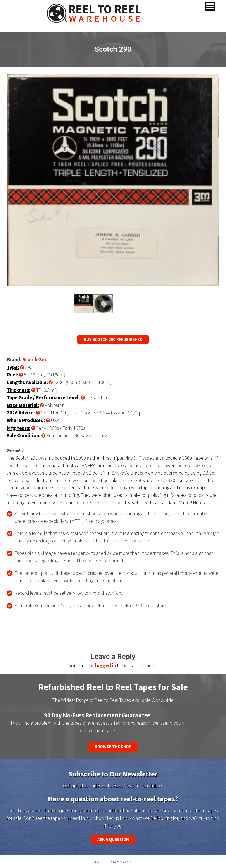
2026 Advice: (21, 413)
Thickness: (19, 390)
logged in (106, 665)
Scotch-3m (34, 359)
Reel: (12, 375)
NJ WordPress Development (113, 862)
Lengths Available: (27, 382)
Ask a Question (113, 839)
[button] (210, 6)
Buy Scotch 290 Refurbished (113, 339)
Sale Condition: (24, 435)
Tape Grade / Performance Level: (43, 397)
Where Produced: (26, 420)
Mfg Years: (19, 428)
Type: (13, 367)
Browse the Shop (113, 747)
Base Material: (23, 405)
